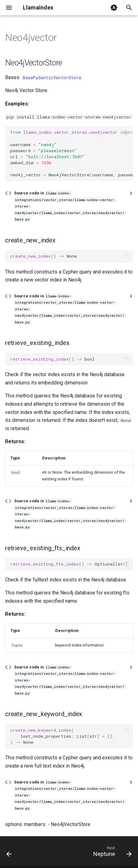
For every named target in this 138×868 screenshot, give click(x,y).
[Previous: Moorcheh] (9, 853)
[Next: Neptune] (112, 853)
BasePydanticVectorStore (52, 78)
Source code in (70, 206)
